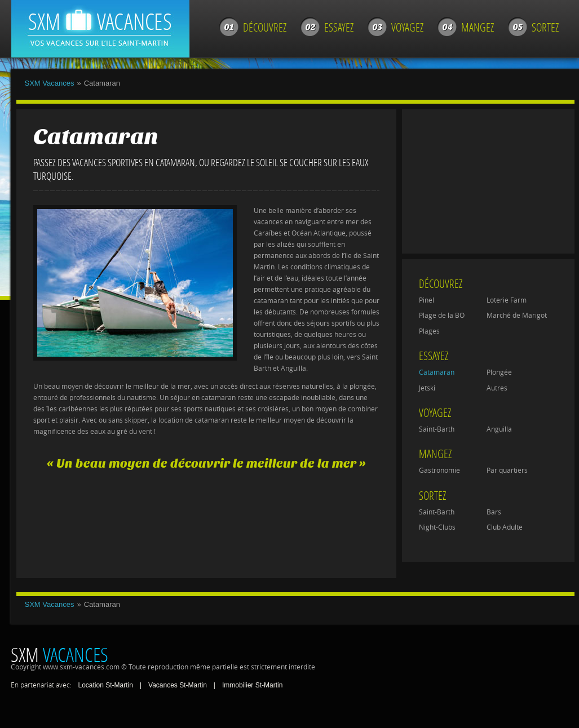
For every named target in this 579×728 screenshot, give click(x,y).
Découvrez (265, 27)
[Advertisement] (205, 526)
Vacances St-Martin (178, 685)
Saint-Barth (437, 429)
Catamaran (437, 372)
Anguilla (499, 429)
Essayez (339, 27)
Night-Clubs (437, 527)
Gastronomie (439, 470)
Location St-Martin (106, 685)
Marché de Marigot (517, 316)
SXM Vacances (50, 83)
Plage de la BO (442, 316)
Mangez (478, 27)
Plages (429, 331)
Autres (497, 388)
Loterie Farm (507, 300)
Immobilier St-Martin (252, 685)
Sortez (545, 27)
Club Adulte (505, 527)
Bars (494, 512)
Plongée (499, 372)
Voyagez (407, 27)
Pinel (426, 300)
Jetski (427, 388)
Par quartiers (507, 470)
